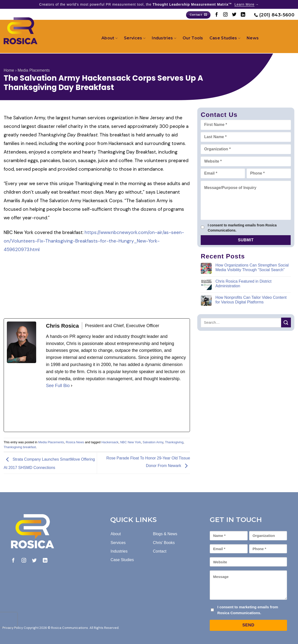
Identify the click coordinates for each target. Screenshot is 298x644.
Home (9, 70)
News (253, 38)
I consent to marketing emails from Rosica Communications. (242, 228)
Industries (164, 38)
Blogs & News (165, 534)
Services (135, 38)
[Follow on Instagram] (225, 15)
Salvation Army (153, 442)
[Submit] (286, 322)
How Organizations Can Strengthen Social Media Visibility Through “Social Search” (252, 267)
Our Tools (193, 38)
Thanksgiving (174, 442)
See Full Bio (58, 386)
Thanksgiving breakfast (20, 447)
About (110, 38)
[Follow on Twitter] (234, 15)
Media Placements (34, 70)
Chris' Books (164, 543)
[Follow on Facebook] (217, 15)
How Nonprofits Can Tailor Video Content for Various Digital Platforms (251, 300)
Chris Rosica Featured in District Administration (243, 284)
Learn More (244, 4)
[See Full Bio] (72, 386)
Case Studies (225, 38)
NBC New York (131, 442)
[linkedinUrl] (83, 411)
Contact (160, 551)
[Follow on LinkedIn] (243, 15)
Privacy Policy (13, 628)
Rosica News (75, 442)
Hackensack (110, 442)
